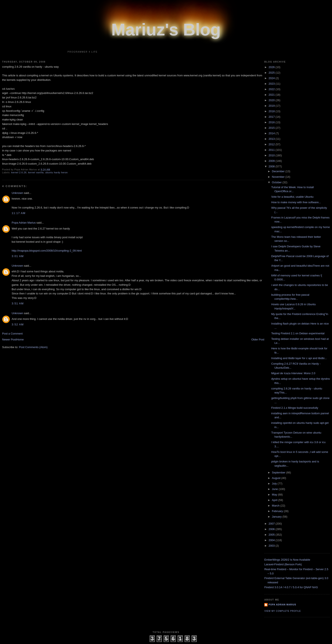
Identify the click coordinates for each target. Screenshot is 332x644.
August (277, 478)
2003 (272, 546)
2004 (272, 540)
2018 (272, 111)
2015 (272, 128)
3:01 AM (18, 256)
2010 (272, 155)
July (275, 484)
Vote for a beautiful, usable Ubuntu (292, 197)
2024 (272, 78)
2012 (272, 144)
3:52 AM (18, 324)
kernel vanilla (36, 173)
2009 (272, 161)
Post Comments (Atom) (33, 347)
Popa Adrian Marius (24, 223)
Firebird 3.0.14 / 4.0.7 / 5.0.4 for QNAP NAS (291, 587)
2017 (272, 117)
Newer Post (9, 339)
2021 (272, 95)
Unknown (17, 193)
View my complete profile (283, 611)
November (279, 177)
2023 (272, 84)
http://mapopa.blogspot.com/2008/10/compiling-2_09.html (47, 251)
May (275, 495)
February (278, 511)
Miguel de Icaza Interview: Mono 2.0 (293, 373)
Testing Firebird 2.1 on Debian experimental (298, 333)
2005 (272, 535)
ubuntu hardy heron (57, 173)
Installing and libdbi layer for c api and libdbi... (299, 358)
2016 (272, 122)
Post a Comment (12, 334)
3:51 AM (18, 303)
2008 (272, 166)
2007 (272, 524)
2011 (272, 150)
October (277, 182)
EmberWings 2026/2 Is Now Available (287, 560)
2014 (272, 133)
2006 (272, 529)
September (279, 472)
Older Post (258, 339)
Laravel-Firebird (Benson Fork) (283, 564)
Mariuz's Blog (166, 30)
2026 (272, 67)
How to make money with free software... (296, 202)
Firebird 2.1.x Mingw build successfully (295, 408)
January (277, 517)
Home (20, 339)
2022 (272, 89)
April (275, 500)
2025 (272, 73)
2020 (272, 100)
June (275, 489)
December (279, 171)
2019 (272, 106)
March (276, 506)
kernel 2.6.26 (19, 173)
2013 (272, 139)
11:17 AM (19, 213)
